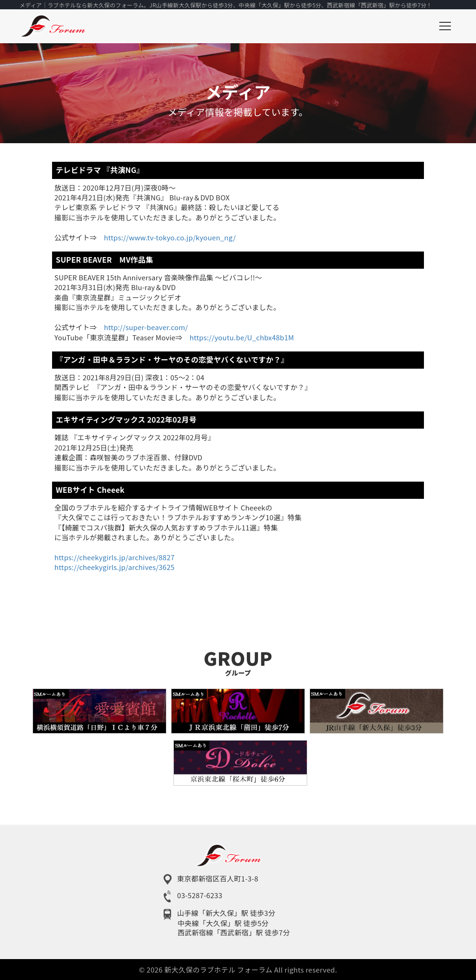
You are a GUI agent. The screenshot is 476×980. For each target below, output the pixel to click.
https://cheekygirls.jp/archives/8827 (114, 557)
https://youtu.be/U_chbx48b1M (242, 337)
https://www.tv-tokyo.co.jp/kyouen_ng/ (170, 237)
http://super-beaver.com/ (146, 327)
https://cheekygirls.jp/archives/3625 (114, 567)
